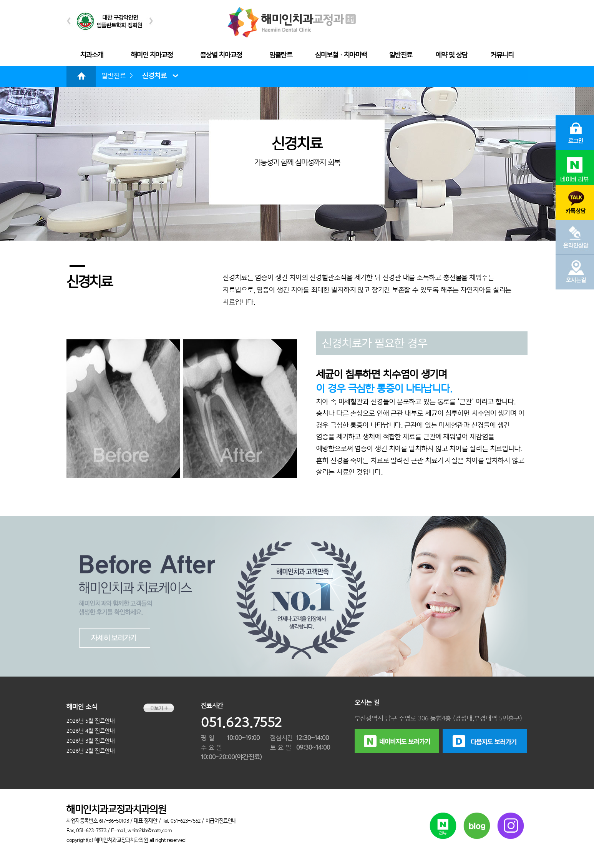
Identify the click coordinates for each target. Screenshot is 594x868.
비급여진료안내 (221, 821)
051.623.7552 (241, 723)
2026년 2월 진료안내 (91, 751)
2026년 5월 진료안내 (91, 721)
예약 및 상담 (452, 55)
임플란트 (281, 55)
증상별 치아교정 (221, 55)
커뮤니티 (502, 55)
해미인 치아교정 (152, 55)
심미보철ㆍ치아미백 (341, 55)
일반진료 (401, 55)
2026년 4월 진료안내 (91, 731)
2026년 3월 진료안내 (91, 741)
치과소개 (92, 55)
